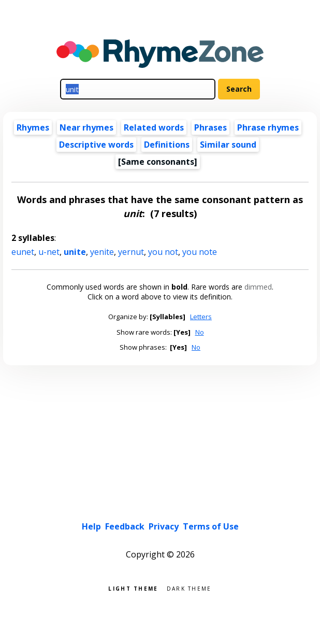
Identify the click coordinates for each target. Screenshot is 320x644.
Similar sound (228, 145)
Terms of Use (211, 526)
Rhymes (33, 127)
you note (200, 252)
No (200, 332)
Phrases (210, 127)
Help (91, 526)
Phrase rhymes (268, 127)
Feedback (125, 526)
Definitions (167, 145)
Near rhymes (86, 127)
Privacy (164, 526)
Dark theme (189, 588)
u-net (49, 252)
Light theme (133, 588)
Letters (201, 317)
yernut (131, 252)
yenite (102, 252)
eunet (23, 252)
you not (163, 252)
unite (75, 252)
